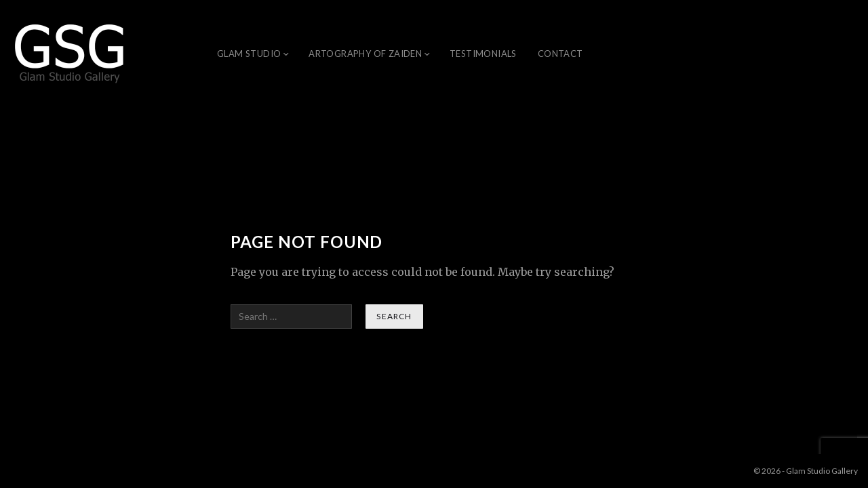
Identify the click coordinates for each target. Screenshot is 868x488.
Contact (560, 54)
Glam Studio (249, 54)
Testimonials (483, 54)
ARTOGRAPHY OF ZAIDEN (365, 54)
